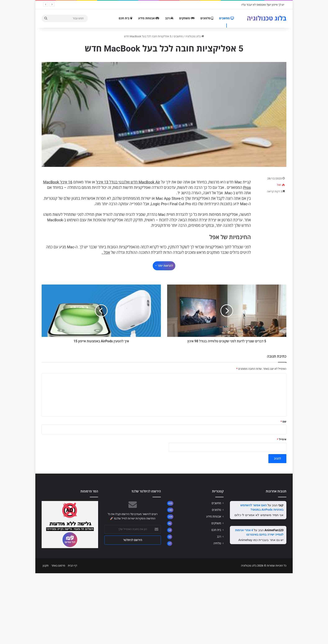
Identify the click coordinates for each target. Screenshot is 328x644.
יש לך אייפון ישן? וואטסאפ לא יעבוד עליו (263, 5)
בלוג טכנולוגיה (195, 36)
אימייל (282, 510)
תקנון (46, 636)
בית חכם (126, 18)
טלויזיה (217, 614)
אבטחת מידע (149, 18)
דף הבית (72, 636)
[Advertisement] (164, 266)
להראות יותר (164, 281)
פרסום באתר (58, 636)
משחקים (187, 18)
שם (283, 492)
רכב (169, 18)
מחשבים (226, 18)
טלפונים (207, 18)
